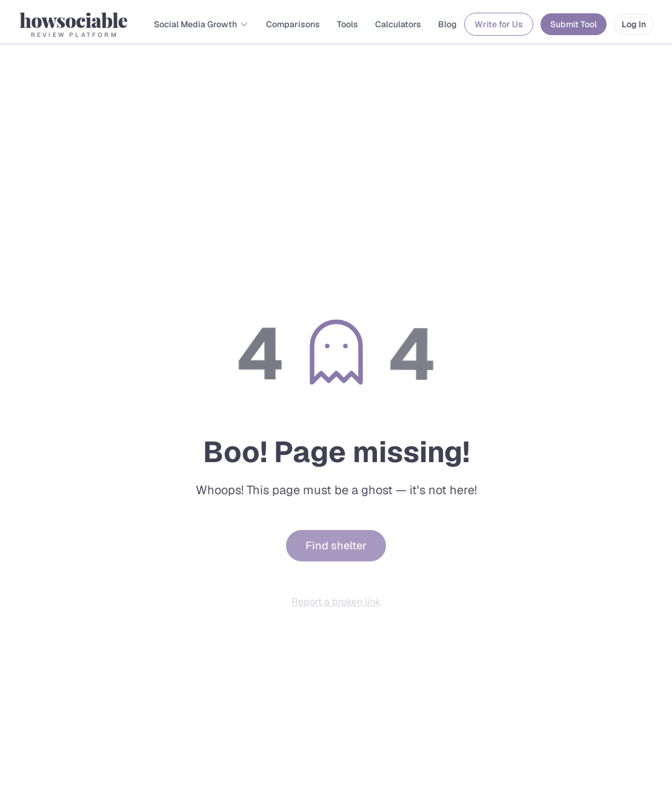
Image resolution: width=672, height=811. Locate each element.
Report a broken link (336, 605)
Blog (447, 24)
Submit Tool (574, 24)
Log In (634, 24)
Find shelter (336, 550)
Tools (348, 24)
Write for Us (499, 24)
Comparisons (293, 24)
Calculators (398, 24)
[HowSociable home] (73, 24)
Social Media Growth (201, 24)
